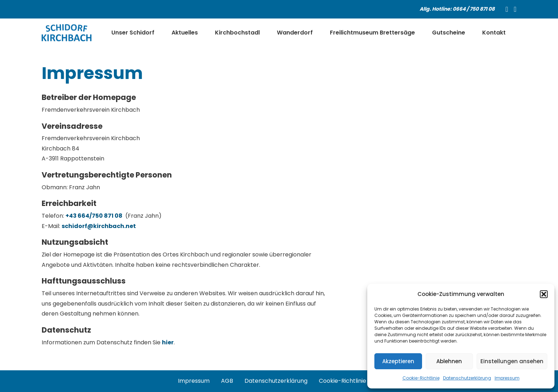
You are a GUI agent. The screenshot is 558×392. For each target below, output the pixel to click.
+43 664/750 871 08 (94, 216)
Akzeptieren (398, 361)
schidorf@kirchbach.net (99, 226)
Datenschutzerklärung (467, 378)
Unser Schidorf (133, 33)
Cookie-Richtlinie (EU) (349, 381)
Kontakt (494, 33)
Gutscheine (449, 33)
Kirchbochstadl (237, 33)
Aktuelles (185, 33)
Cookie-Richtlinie (421, 378)
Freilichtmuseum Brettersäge (372, 33)
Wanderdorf (295, 33)
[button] (544, 294)
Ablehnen (449, 361)
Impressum (507, 378)
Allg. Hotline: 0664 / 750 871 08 (457, 9)
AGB (227, 381)
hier (168, 342)
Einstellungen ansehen (512, 361)
